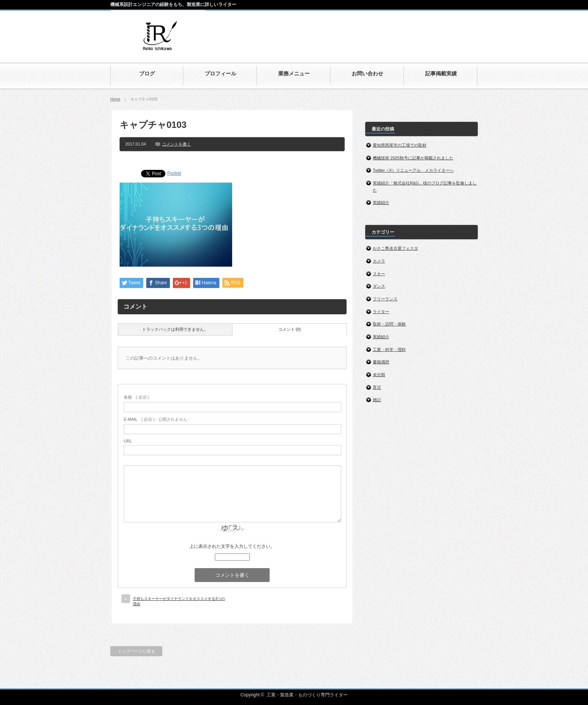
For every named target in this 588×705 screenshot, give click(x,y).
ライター (381, 312)
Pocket (174, 173)
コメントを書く (176, 144)
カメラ (379, 261)
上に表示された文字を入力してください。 (232, 546)
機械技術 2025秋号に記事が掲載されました (413, 158)
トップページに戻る (136, 651)
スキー (379, 274)
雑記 (377, 400)
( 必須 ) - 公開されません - (157, 419)
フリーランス (385, 299)
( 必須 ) (136, 397)
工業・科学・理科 (389, 349)
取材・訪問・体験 (389, 324)
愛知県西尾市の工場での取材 (400, 145)
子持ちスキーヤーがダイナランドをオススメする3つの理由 (179, 601)
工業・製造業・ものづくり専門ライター (307, 695)
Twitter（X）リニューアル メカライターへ (413, 170)
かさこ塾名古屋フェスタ (395, 248)
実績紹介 (381, 202)
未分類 (379, 375)
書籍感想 (381, 362)
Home (115, 99)
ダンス (379, 286)
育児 (377, 387)
